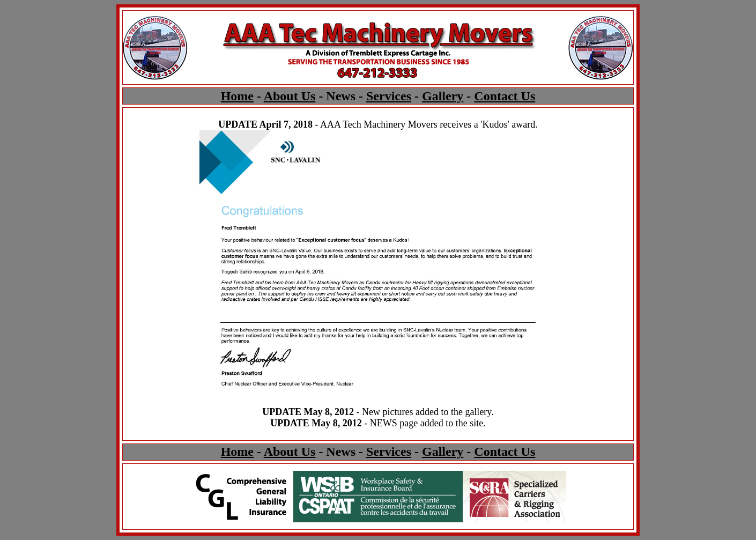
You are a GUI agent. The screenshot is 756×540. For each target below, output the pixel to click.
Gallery (443, 96)
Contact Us (505, 96)
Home (237, 96)
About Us (290, 96)
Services (389, 96)
